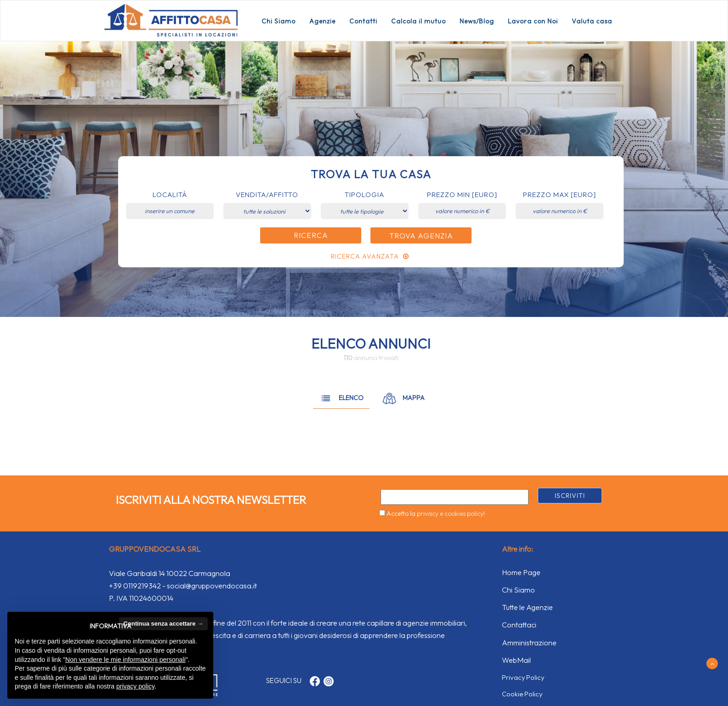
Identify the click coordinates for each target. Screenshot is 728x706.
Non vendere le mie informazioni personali (125, 660)
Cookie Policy (522, 694)
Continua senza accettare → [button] (163, 624)
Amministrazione (529, 643)
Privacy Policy (523, 677)
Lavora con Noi (533, 21)
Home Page (521, 572)
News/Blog (477, 21)
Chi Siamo (279, 21)
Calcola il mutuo (418, 21)
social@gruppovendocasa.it (212, 586)
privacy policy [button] (135, 686)
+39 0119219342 (135, 586)
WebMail (516, 660)
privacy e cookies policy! (451, 514)
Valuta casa (592, 21)
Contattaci (519, 625)
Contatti (363, 21)
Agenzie (322, 21)
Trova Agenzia (421, 236)
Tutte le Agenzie (527, 607)
